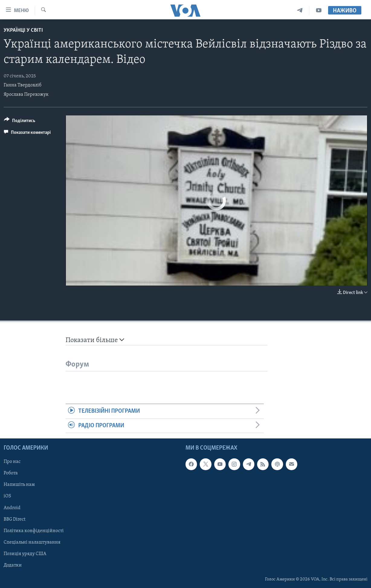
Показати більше (95, 340)
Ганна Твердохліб (23, 85)
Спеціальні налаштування (32, 542)
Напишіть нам (19, 485)
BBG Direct (15, 519)
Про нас (12, 462)
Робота (11, 473)
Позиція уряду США (25, 554)
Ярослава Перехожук (26, 95)
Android (12, 508)
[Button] (20, 122)
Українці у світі (23, 30)
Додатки (13, 565)
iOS (7, 496)
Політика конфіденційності (34, 531)
